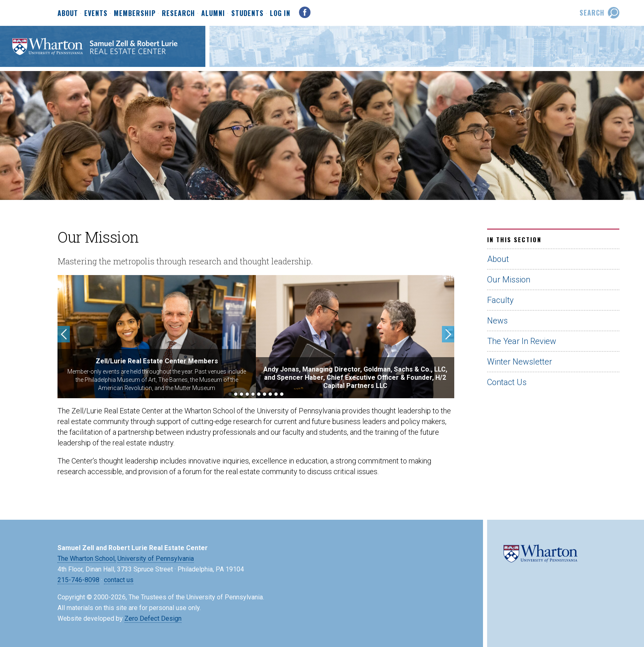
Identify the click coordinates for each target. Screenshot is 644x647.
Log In (280, 13)
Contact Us (507, 382)
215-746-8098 (78, 580)
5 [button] (253, 394)
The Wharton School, (87, 559)
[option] (157, 337)
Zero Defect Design (153, 618)
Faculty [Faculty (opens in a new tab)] (500, 300)
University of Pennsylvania (156, 559)
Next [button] (448, 334)
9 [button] (276, 394)
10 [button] (282, 394)
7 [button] (264, 394)
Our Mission (509, 280)
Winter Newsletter (520, 362)
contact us (119, 580)
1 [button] (230, 394)
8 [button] (270, 394)
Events (96, 14)
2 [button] (236, 394)
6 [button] (259, 394)
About (68, 14)
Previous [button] (64, 334)
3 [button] (241, 394)
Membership (135, 14)
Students (247, 14)
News (497, 321)
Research (178, 14)
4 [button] (247, 394)
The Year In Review (522, 341)
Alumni (213, 14)
